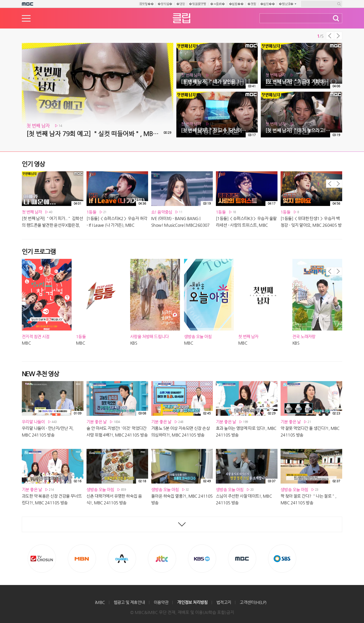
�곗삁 (252, 4)
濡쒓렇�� (146, 4)
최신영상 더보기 (182, 524)
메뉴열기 (26, 18)
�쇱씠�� (268, 4)
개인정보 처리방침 (192, 602)
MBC (242, 559)
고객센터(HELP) (253, 602)
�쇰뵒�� (236, 4)
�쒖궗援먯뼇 (198, 4)
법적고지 (224, 602)
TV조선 (42, 559)
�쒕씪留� (165, 4)
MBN (82, 559)
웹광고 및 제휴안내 (129, 602)
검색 (336, 18)
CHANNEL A (122, 559)
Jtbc (162, 559)
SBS (282, 559)
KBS (202, 559)
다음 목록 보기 (338, 36)
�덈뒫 (181, 4)
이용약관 (161, 602)
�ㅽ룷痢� (218, 4)
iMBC (100, 602)
